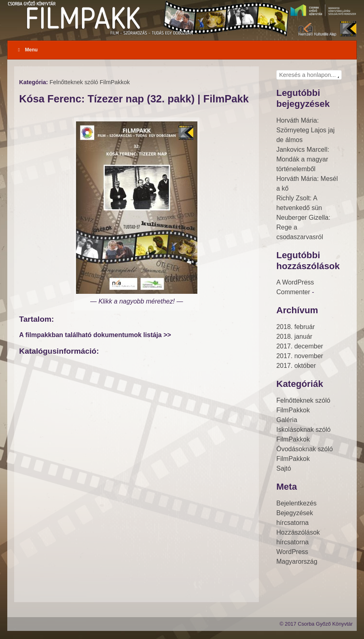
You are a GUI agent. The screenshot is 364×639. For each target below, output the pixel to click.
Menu (27, 50)
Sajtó (284, 468)
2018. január (294, 336)
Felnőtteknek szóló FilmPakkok (90, 82)
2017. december (300, 346)
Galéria (287, 420)
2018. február (295, 327)
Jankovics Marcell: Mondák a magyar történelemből (303, 159)
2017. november (300, 356)
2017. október (296, 366)
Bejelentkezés (296, 503)
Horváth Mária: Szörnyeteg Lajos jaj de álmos (305, 130)
